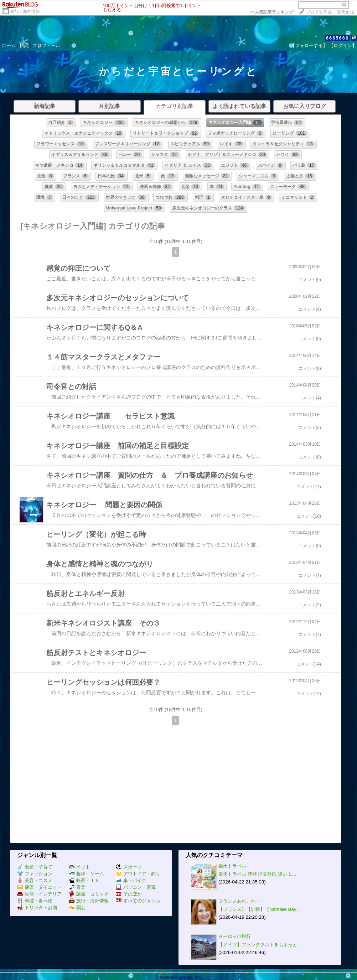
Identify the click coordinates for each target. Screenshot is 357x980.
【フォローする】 (309, 45)
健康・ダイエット (39, 887)
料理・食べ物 (35, 901)
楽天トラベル (232, 866)
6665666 (338, 38)
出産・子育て (35, 867)
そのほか (129, 894)
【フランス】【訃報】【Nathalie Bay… (260, 909)
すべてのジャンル (138, 901)
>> (271, 12)
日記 (24, 45)
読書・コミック (89, 894)
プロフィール (46, 45)
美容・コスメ (35, 880)
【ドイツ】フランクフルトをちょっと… (260, 945)
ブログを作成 (319, 12)
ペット (79, 867)
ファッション (35, 874)
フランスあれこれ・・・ (244, 901)
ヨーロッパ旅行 (235, 936)
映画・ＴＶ (84, 880)
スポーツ (129, 867)
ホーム (9, 45)
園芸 (77, 908)
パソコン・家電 (136, 887)
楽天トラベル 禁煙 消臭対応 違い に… (258, 874)
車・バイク (131, 880)
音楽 (77, 887)
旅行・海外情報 (25, 11)
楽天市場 (346, 12)
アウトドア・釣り (138, 874)
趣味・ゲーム (86, 874)
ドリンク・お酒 (37, 908)
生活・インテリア (39, 894)
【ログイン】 (343, 45)
